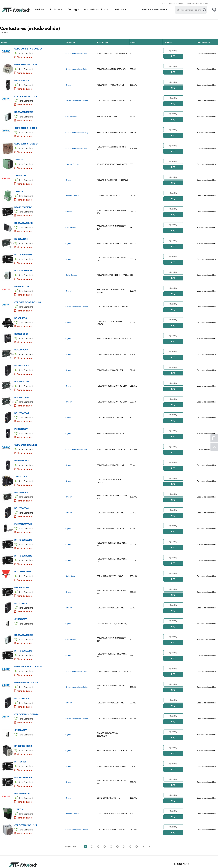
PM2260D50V (21, 413)
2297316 (18, 154)
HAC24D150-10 (22, 763)
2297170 (18, 778)
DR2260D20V (21, 580)
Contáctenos (119, 10)
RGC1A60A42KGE (24, 611)
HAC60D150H (21, 474)
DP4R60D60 (20, 733)
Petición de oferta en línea (155, 10)
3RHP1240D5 (21, 459)
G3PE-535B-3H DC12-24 (26, 139)
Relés (181, 3)
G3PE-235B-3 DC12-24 (26, 63)
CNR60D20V (21, 596)
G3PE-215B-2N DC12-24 (26, 124)
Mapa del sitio (172, 860)
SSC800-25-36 (21, 322)
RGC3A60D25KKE (23, 261)
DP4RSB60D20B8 (23, 535)
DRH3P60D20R (22, 276)
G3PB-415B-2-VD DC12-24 (27, 291)
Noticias (139, 860)
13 (137, 815)
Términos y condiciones (21, 860)
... (130, 815)
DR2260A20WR (22, 398)
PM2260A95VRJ (22, 78)
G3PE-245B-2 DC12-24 (26, 428)
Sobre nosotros (102, 860)
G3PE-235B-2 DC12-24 (26, 794)
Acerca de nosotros (94, 10)
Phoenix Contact (72, 159)
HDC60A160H (21, 230)
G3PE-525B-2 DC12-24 (26, 94)
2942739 (18, 185)
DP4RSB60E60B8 (23, 626)
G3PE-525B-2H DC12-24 (26, 657)
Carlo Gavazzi (71, 114)
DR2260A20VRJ (22, 352)
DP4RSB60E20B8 (23, 520)
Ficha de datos (24, 56)
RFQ (173, 56)
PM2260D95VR (22, 444)
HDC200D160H (22, 383)
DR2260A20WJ (22, 489)
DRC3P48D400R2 (23, 717)
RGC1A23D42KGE (24, 109)
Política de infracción (49, 860)
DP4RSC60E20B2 (23, 748)
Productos (173, 3)
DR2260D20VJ (22, 672)
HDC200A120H (22, 367)
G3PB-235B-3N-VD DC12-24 (28, 641)
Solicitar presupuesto (77, 860)
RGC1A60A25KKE (23, 215)
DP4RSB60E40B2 (23, 200)
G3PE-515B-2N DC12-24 (26, 687)
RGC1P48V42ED (23, 550)
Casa (164, 3)
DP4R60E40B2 (22, 565)
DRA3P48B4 (21, 307)
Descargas (154, 860)
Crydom (69, 83)
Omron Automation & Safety (77, 53)
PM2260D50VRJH (23, 504)
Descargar (73, 10)
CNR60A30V (21, 702)
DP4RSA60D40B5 (23, 246)
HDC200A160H (22, 337)
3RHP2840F (20, 170)
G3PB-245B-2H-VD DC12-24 (28, 48)
